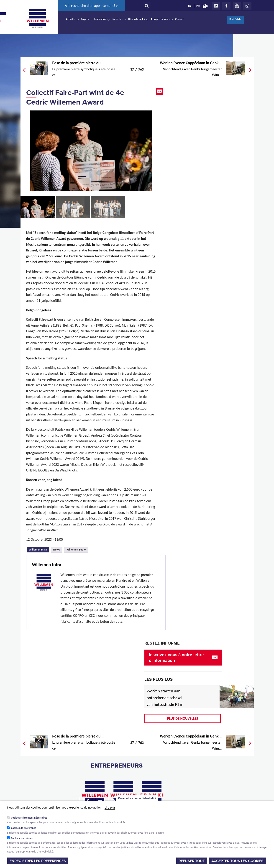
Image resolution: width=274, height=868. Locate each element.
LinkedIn (216, 6)
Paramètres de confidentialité (137, 798)
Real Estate (235, 19)
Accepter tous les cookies (237, 861)
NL (190, 6)
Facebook (226, 6)
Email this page (160, 92)
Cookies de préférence (24, 828)
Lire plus (110, 808)
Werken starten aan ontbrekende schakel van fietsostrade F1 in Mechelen (165, 701)
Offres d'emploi (137, 19)
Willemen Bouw (76, 549)
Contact (179, 19)
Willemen (38, 18)
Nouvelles (117, 19)
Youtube (237, 6)
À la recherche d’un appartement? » (91, 6)
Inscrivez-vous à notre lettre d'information (176, 658)
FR (198, 6)
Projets (85, 19)
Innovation (100, 19)
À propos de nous (160, 19)
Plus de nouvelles (183, 718)
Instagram (247, 6)
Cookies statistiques (22, 838)
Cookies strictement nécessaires (29, 818)
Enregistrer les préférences (38, 861)
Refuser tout (192, 861)
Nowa (57, 549)
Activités (71, 19)
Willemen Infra (39, 549)
